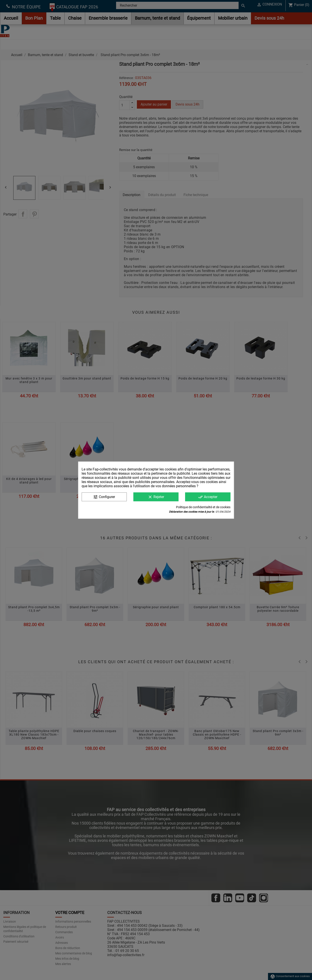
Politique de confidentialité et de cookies (203, 507)
